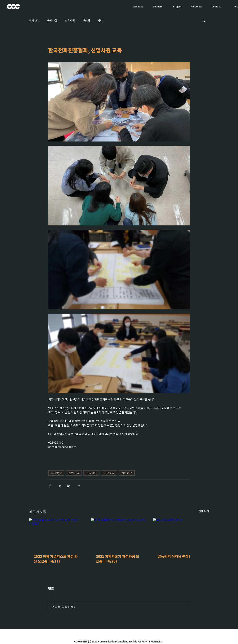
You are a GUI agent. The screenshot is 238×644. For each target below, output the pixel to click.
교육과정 (70, 21)
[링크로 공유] (78, 486)
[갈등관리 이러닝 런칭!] (181, 534)
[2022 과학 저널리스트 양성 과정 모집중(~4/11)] (57, 534)
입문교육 (109, 473)
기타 (100, 21)
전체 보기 (34, 21)
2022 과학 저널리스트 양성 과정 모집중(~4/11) (56, 559)
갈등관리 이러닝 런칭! (174, 557)
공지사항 (52, 21)
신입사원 (74, 473)
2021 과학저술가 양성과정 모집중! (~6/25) (117, 559)
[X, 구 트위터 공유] (59, 486)
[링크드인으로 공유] (69, 486)
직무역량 (56, 473)
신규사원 (91, 473)
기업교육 (127, 473)
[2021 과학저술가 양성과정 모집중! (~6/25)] (119, 534)
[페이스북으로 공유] (50, 486)
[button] (204, 21)
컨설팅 (86, 21)
